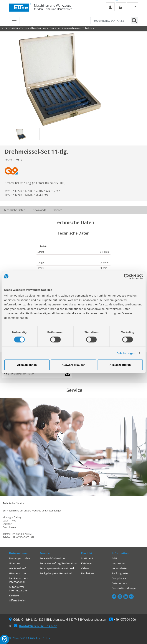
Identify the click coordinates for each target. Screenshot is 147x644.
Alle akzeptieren (120, 365)
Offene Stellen (18, 600)
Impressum (119, 563)
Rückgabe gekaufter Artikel (56, 573)
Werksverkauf (17, 568)
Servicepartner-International (18, 580)
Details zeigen (126, 353)
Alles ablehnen (27, 365)
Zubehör (87, 28)
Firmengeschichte (20, 558)
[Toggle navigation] (14, 21)
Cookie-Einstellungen (124, 588)
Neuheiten (87, 573)
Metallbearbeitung (36, 28)
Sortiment (87, 558)
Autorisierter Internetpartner (19, 589)
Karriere (14, 595)
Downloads (39, 210)
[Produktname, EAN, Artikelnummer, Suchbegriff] (110, 21)
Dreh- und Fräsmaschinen (64, 28)
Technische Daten (14, 210)
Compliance (119, 578)
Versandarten (120, 568)
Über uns (15, 563)
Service (58, 210)
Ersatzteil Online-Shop (53, 558)
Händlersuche (18, 573)
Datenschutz (119, 583)
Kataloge (86, 563)
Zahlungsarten (120, 573)
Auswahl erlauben (73, 365)
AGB (114, 558)
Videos (85, 568)
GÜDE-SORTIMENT (11, 28)
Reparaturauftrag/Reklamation (58, 563)
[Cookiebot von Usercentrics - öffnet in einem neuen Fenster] (127, 276)
